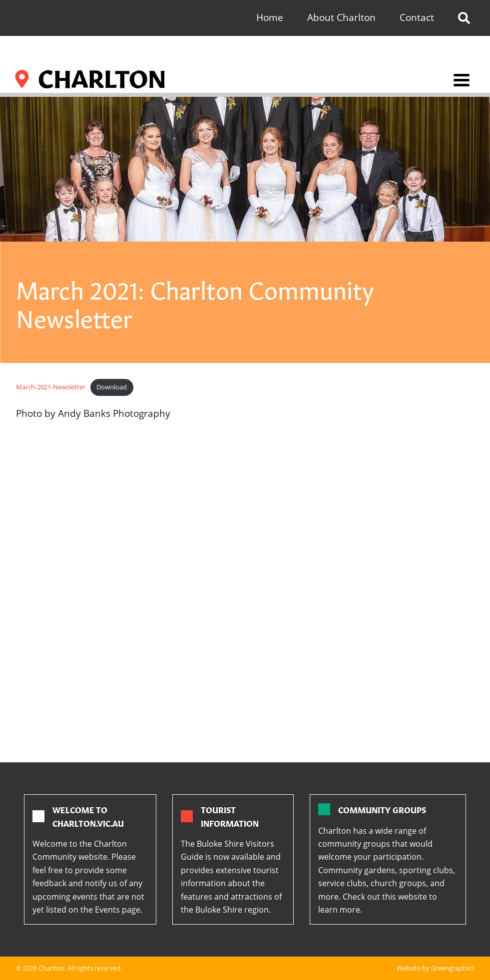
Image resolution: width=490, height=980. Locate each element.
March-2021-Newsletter (51, 387)
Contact (417, 17)
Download (112, 387)
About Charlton (341, 17)
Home (270, 17)
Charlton (51, 968)
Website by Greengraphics (435, 968)
